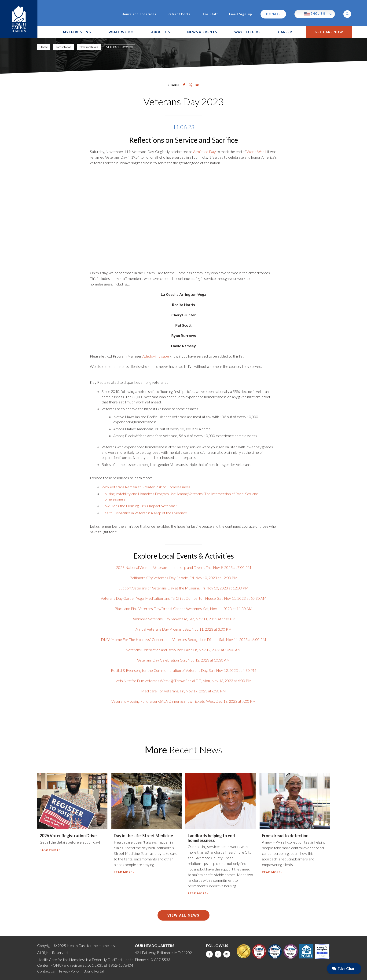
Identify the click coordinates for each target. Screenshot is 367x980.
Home (44, 47)
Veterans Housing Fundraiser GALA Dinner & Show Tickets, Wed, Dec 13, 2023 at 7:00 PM (184, 701)
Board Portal (94, 971)
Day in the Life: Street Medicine (143, 836)
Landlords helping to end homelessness (211, 838)
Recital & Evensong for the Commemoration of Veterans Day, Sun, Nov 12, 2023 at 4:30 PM (184, 670)
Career (285, 32)
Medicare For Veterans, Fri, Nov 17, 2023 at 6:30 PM (183, 691)
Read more (49, 850)
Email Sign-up (241, 14)
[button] (347, 14)
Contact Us (46, 971)
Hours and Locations (139, 14)
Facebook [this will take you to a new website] (209, 954)
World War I (256, 152)
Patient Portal (180, 14)
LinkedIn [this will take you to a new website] (218, 954)
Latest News (64, 47)
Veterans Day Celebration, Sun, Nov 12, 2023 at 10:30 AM (183, 660)
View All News (183, 915)
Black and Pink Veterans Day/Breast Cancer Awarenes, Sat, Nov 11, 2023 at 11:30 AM (183, 609)
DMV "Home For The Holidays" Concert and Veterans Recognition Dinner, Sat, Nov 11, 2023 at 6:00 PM (183, 639)
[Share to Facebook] (184, 85)
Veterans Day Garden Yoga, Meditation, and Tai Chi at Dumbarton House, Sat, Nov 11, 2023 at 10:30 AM (183, 598)
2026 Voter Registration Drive (68, 836)
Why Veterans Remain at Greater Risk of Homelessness (146, 487)
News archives (89, 47)
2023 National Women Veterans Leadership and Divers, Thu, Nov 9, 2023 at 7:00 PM (184, 567)
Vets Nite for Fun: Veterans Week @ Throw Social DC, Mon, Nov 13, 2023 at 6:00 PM (184, 681)
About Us (161, 32)
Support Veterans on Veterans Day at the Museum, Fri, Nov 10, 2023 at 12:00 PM (183, 588)
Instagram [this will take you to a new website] (227, 954)
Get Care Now (329, 32)
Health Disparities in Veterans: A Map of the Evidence (144, 513)
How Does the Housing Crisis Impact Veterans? (139, 506)
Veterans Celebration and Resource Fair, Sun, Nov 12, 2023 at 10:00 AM (183, 650)
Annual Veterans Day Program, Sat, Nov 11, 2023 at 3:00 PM (184, 629)
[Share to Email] (197, 85)
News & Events (202, 32)
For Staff (210, 14)
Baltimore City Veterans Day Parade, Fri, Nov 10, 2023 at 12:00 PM (184, 578)
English (315, 14)
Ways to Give (247, 32)
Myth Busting (77, 32)
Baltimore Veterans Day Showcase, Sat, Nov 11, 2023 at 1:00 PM (184, 619)
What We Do (121, 32)
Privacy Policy (69, 971)
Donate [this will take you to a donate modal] (273, 14)
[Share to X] (191, 85)
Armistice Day (204, 152)
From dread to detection (285, 836)
